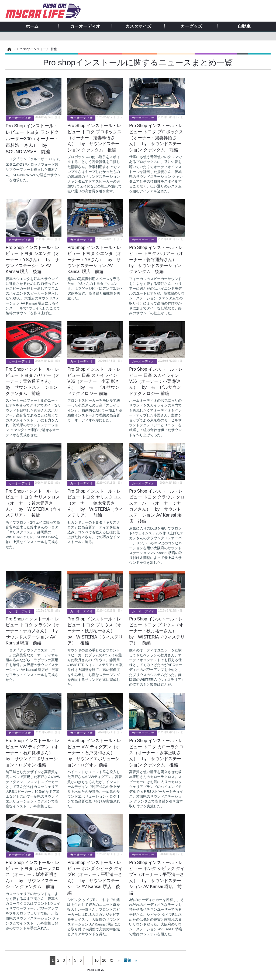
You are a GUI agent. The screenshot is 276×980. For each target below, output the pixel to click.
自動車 (244, 26)
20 (104, 960)
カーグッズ (191, 26)
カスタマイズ (138, 26)
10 (96, 960)
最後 (127, 960)
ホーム (32, 26)
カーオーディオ (85, 26)
